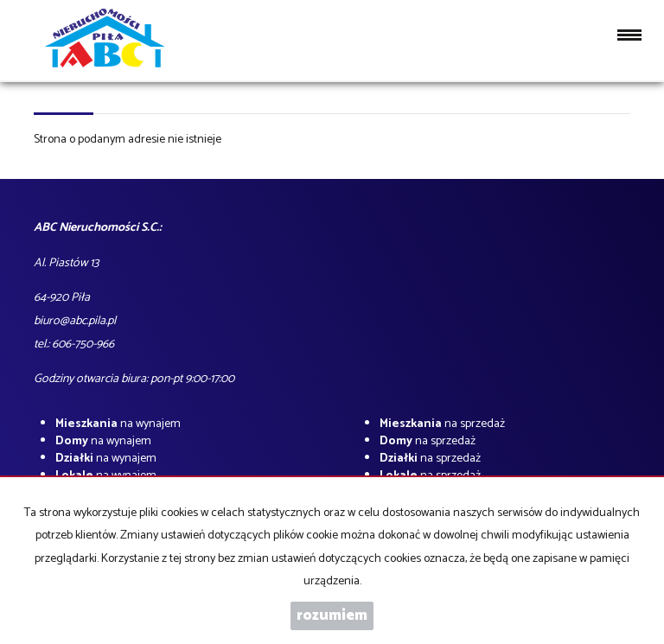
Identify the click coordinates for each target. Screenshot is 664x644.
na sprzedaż (442, 424)
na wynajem (118, 424)
